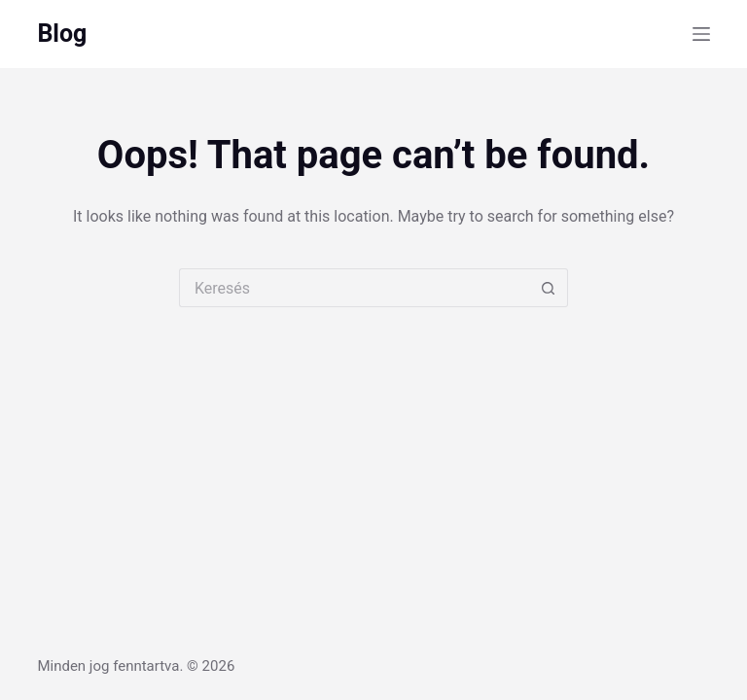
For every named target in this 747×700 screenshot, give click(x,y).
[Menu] (701, 34)
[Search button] (549, 288)
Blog (62, 34)
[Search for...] (354, 288)
